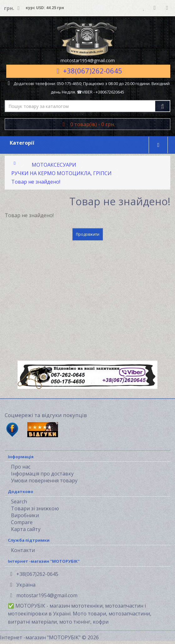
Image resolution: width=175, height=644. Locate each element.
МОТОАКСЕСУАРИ (54, 165)
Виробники (25, 515)
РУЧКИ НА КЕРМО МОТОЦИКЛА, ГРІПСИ (61, 173)
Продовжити (88, 234)
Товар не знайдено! (36, 182)
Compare (22, 522)
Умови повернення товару (44, 480)
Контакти (23, 550)
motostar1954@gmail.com (44, 595)
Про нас (21, 467)
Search (19, 502)
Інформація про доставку (42, 474)
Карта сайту (26, 529)
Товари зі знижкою (35, 508)
